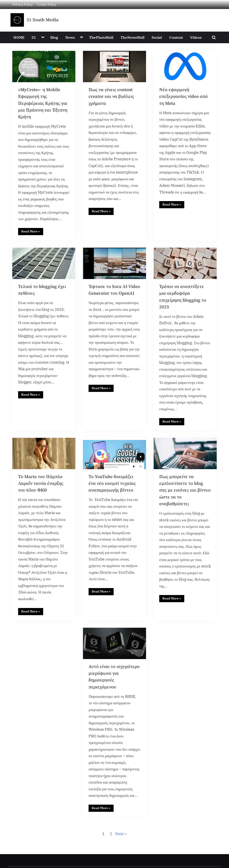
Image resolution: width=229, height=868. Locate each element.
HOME (19, 37)
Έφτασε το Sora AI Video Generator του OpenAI (110, 295)
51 (34, 37)
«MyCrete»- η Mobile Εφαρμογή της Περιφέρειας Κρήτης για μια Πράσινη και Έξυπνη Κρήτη (43, 103)
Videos (196, 37)
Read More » (32, 232)
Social (157, 37)
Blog (54, 37)
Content (176, 37)
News (70, 37)
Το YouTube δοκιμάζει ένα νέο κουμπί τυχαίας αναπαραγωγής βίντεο (112, 486)
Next (119, 839)
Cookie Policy (46, 4)
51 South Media (43, 20)
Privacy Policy (23, 4)
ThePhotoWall (101, 37)
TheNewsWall (133, 37)
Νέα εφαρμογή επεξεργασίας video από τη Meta (184, 97)
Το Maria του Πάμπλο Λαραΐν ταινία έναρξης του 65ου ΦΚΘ (41, 486)
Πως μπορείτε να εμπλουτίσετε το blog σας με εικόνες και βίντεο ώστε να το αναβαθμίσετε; (185, 493)
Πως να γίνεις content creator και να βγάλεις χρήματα (112, 97)
